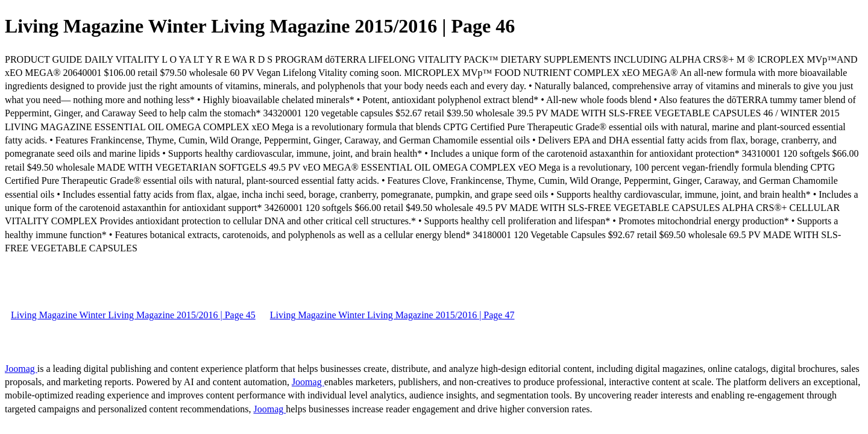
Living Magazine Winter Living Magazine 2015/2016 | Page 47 (392, 315)
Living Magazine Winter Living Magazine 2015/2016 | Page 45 (133, 315)
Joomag (21, 369)
